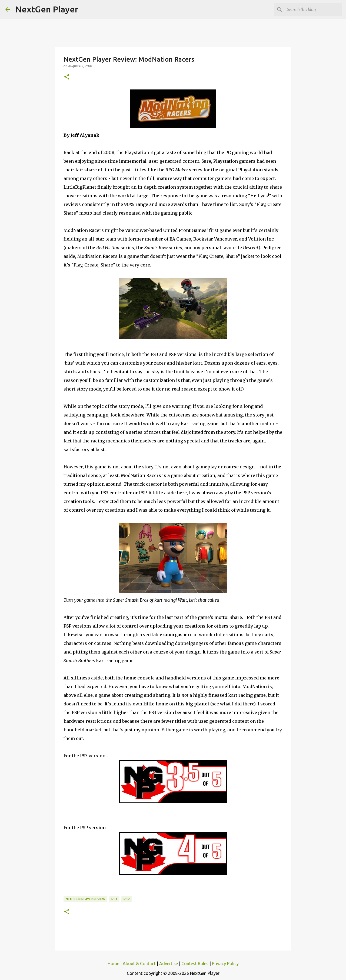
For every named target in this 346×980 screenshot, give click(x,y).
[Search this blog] (313, 9)
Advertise (169, 964)
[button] (67, 77)
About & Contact (139, 964)
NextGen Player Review (85, 899)
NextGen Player (47, 9)
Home (113, 964)
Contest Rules (195, 964)
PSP (127, 899)
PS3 (114, 899)
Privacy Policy (225, 964)
